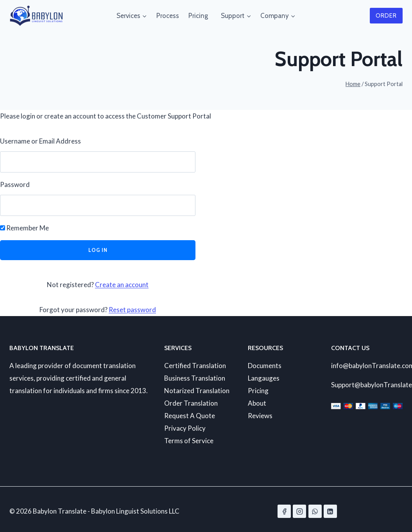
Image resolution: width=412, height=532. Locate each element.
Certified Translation (195, 366)
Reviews (260, 416)
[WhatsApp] (315, 511)
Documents (265, 366)
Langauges (264, 378)
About (257, 403)
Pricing (198, 16)
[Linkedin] (330, 511)
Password (15, 184)
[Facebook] (284, 511)
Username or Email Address (40, 141)
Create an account (122, 285)
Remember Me (24, 228)
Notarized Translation (197, 391)
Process (168, 16)
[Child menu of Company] (258, 16)
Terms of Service (189, 441)
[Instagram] (299, 511)
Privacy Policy (185, 428)
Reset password (132, 310)
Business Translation (195, 378)
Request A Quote (190, 416)
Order (386, 16)
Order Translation (191, 403)
